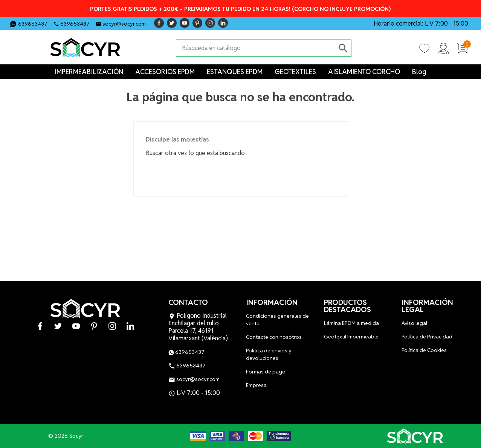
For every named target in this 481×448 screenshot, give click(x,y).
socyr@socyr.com (124, 24)
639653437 (33, 24)
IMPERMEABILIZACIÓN (89, 72)
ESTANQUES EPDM (235, 72)
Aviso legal (414, 323)
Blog (419, 72)
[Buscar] (256, 48)
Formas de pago (266, 372)
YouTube (185, 23)
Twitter (172, 23)
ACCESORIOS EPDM (165, 72)
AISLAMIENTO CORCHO (364, 72)
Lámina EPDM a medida (351, 323)
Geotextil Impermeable (351, 337)
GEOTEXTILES (295, 72)
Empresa (256, 385)
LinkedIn (223, 23)
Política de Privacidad (427, 337)
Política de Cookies (424, 350)
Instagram (210, 23)
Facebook (159, 23)
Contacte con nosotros (274, 337)
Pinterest (197, 23)
